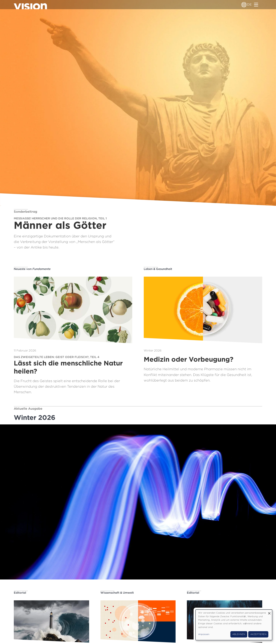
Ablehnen (239, 634)
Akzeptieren (258, 634)
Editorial (20, 593)
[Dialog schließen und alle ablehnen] (269, 612)
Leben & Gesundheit (158, 269)
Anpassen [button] (204, 634)
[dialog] (234, 625)
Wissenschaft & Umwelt (117, 593)
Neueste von (32, 269)
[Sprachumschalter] (244, 5)
